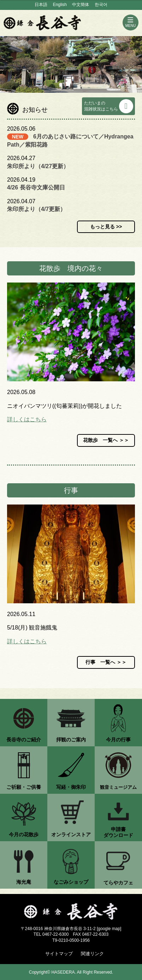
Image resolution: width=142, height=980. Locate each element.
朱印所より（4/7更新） (36, 209)
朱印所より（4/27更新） (38, 166)
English (60, 5)
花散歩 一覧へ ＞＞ (106, 440)
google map (109, 929)
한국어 (101, 5)
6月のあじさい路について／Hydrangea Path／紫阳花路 (70, 140)
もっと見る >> (106, 227)
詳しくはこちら (27, 419)
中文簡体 (81, 5)
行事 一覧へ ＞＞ (106, 662)
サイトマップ (59, 954)
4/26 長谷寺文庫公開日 (36, 187)
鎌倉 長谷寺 (42, 23)
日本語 (41, 5)
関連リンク (92, 954)
